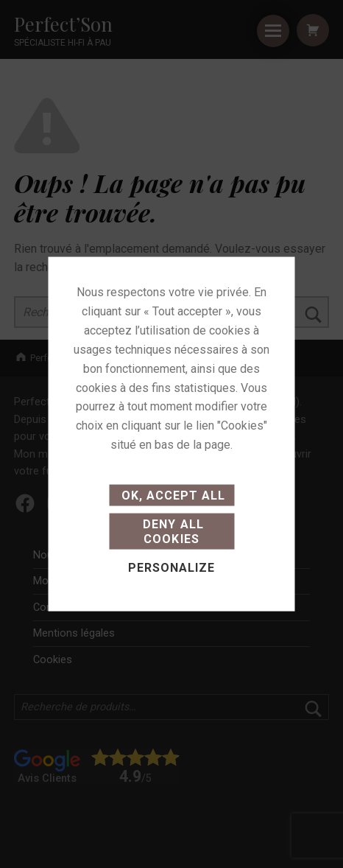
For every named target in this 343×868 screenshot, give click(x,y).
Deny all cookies (171, 531)
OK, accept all (171, 496)
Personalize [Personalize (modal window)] (171, 567)
